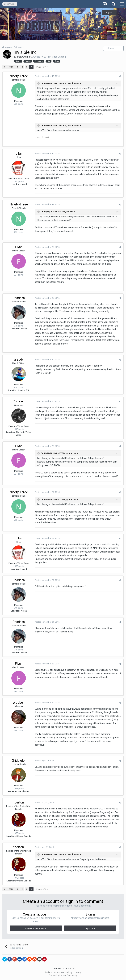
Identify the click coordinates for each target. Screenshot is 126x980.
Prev (11, 67)
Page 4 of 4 (42, 67)
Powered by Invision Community (63, 975)
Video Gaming (59, 57)
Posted (47, 76)
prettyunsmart (24, 57)
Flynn (19, 247)
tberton (19, 802)
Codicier (19, 401)
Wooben (19, 703)
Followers (110, 48)
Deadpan (19, 298)
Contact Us (69, 969)
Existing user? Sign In (89, 13)
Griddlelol (19, 761)
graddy (19, 359)
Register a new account (36, 928)
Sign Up (109, 12)
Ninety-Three (19, 76)
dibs (19, 154)
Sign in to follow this (14, 47)
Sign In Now (90, 928)
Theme (56, 969)
